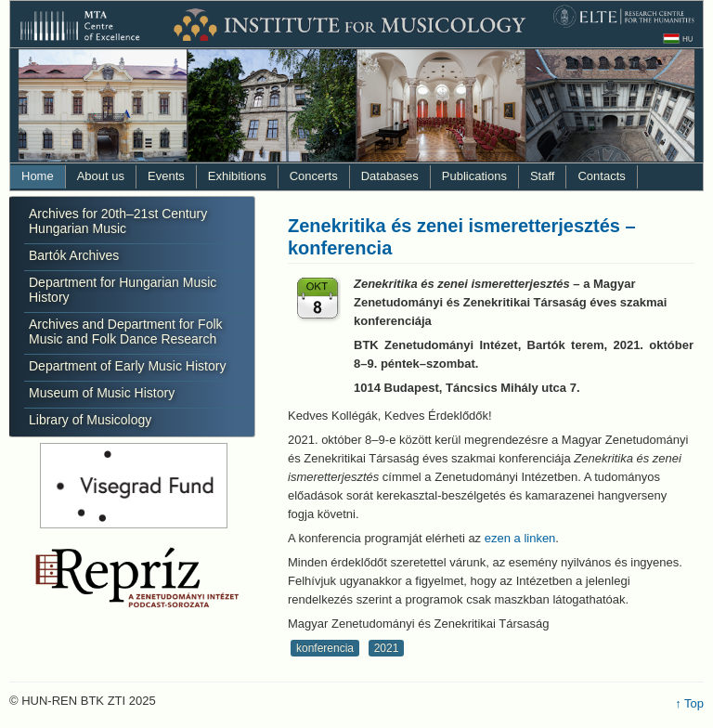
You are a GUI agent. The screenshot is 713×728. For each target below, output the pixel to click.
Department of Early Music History (127, 366)
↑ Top (689, 703)
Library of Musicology (90, 420)
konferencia (325, 648)
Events (166, 176)
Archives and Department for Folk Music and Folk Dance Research (126, 331)
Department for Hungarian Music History (123, 290)
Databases (390, 176)
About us (101, 176)
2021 (387, 648)
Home (38, 176)
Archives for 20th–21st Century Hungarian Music (118, 221)
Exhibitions (237, 176)
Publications (474, 176)
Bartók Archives (74, 255)
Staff (543, 176)
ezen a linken (520, 538)
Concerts (314, 176)
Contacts (601, 176)
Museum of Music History (102, 393)
